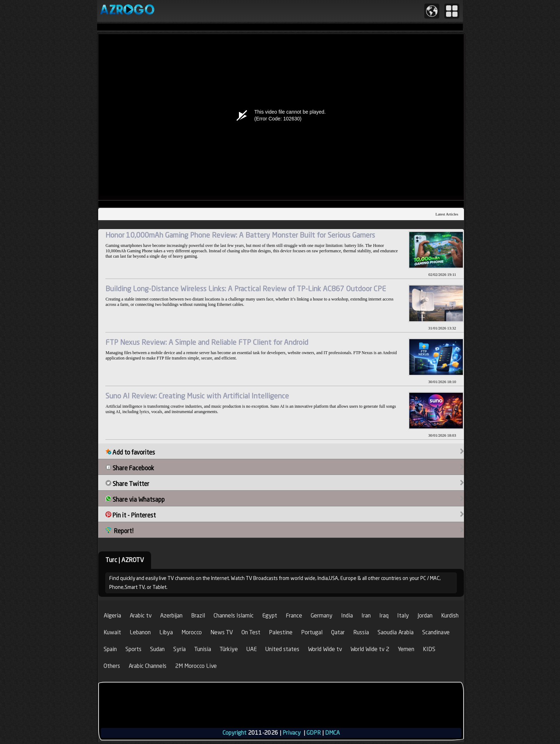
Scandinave (436, 632)
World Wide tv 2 (370, 649)
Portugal (312, 632)
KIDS (429, 649)
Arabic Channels (147, 666)
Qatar (338, 632)
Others (112, 666)
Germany (322, 616)
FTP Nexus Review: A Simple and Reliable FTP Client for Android (207, 342)
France (294, 616)
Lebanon (140, 632)
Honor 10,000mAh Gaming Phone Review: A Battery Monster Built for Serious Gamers (240, 235)
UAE (252, 649)
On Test (251, 632)
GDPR (314, 733)
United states (282, 649)
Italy (403, 616)
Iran (366, 616)
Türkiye (229, 649)
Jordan (425, 616)
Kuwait (112, 632)
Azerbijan (171, 616)
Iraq (384, 616)
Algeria (112, 616)
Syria (179, 649)
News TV (222, 632)
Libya (166, 632)
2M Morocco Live (196, 666)
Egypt (270, 616)
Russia (361, 632)
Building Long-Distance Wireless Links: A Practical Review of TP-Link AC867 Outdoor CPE (246, 289)
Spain (110, 649)
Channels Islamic (234, 616)
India (347, 616)
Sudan (157, 649)
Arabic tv (141, 616)
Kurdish (450, 616)
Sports (133, 649)
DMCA (332, 733)
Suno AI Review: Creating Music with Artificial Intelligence (197, 396)
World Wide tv (325, 649)
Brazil (198, 616)
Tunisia (203, 649)
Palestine (281, 632)
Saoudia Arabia (396, 632)
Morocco (192, 632)
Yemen (406, 649)
